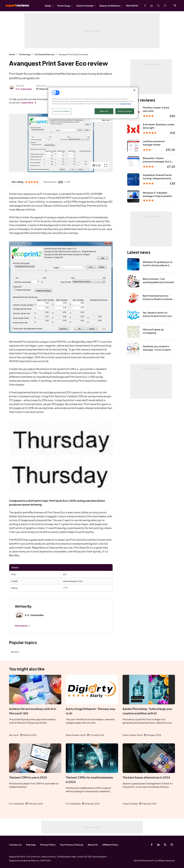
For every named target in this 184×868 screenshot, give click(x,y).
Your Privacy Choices (72, 845)
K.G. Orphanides (24, 89)
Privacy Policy (48, 845)
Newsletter (132, 6)
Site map (31, 845)
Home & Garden (85, 6)
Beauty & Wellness (110, 6)
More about (21, 626)
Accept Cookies (125, 111)
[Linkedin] (152, 6)
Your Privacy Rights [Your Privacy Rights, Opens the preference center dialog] (62, 111)
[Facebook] (145, 6)
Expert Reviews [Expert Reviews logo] (15, 6)
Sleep (48, 6)
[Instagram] (165, 6)
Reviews (15, 652)
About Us (93, 845)
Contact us (15, 845)
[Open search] (175, 6)
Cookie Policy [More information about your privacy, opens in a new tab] (126, 104)
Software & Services (45, 54)
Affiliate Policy (110, 845)
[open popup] (106, 165)
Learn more (27, 103)
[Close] (134, 90)
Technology (64, 6)
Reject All (104, 111)
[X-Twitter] (158, 6)
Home (12, 54)
